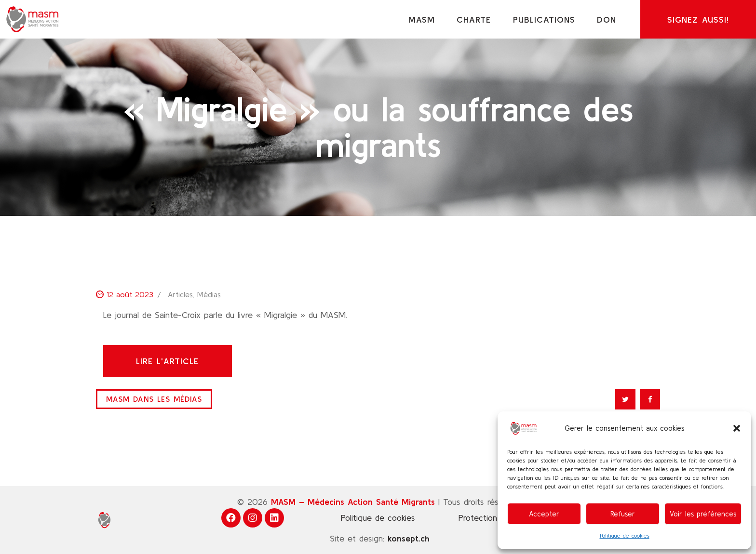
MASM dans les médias (154, 399)
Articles (180, 294)
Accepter (544, 514)
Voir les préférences (703, 514)
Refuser (623, 514)
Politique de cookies (625, 535)
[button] (737, 428)
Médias (209, 294)
